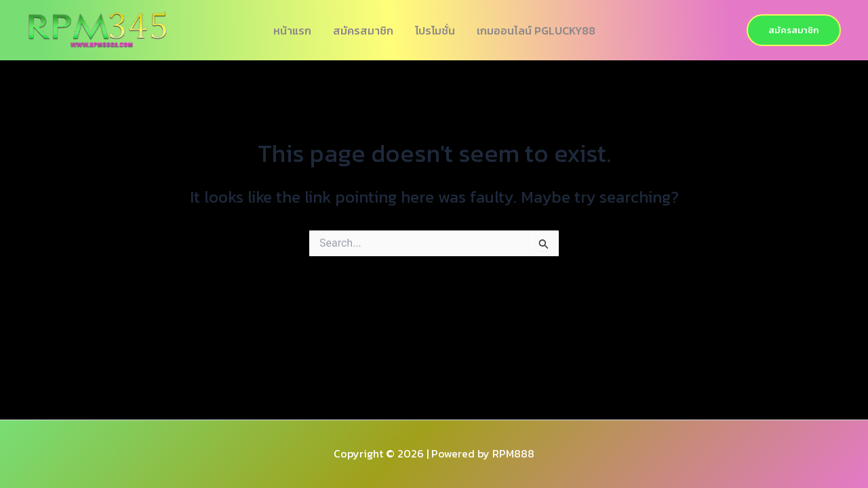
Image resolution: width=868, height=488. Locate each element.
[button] (794, 30)
